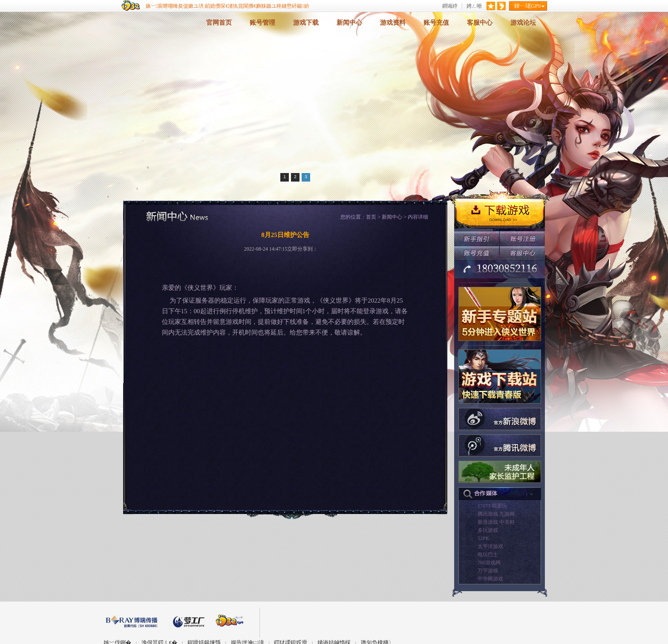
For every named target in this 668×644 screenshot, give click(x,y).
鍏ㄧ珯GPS (528, 6)
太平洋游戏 (490, 546)
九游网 (507, 514)
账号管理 (262, 23)
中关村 (507, 522)
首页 (371, 217)
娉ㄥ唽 (474, 6)
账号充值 (436, 23)
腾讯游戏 (488, 514)
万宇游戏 (488, 571)
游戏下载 (306, 23)
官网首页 (219, 23)
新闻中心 (349, 23)
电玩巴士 (488, 554)
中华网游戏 (490, 579)
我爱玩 (499, 506)
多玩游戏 (488, 530)
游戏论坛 (523, 23)
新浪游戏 (488, 522)
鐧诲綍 (450, 6)
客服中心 (480, 23)
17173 (484, 506)
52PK (483, 538)
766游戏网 (489, 563)
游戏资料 (393, 23)
